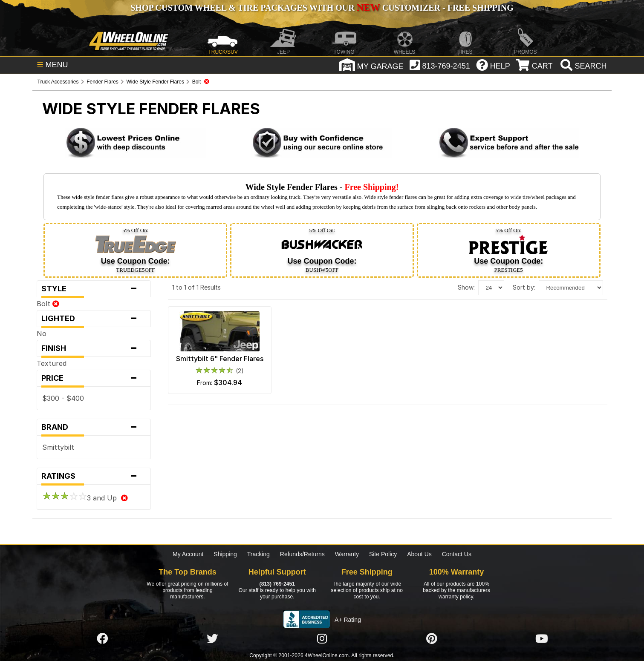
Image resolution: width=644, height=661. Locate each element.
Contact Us (457, 554)
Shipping (225, 554)
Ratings (94, 476)
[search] (582, 66)
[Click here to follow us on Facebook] (102, 639)
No (42, 333)
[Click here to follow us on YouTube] (542, 639)
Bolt (48, 304)
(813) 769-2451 (277, 584)
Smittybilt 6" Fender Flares (220, 359)
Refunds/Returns (302, 554)
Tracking (258, 554)
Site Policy (383, 554)
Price (94, 378)
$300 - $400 (63, 398)
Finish (94, 348)
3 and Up (85, 498)
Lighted (94, 319)
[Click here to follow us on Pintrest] (432, 639)
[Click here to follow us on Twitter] (212, 639)
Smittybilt (58, 447)
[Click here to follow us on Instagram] (322, 639)
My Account (188, 554)
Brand (94, 427)
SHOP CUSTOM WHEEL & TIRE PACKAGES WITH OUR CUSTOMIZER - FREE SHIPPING (322, 8)
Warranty (347, 554)
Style (94, 289)
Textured (52, 363)
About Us (419, 554)
